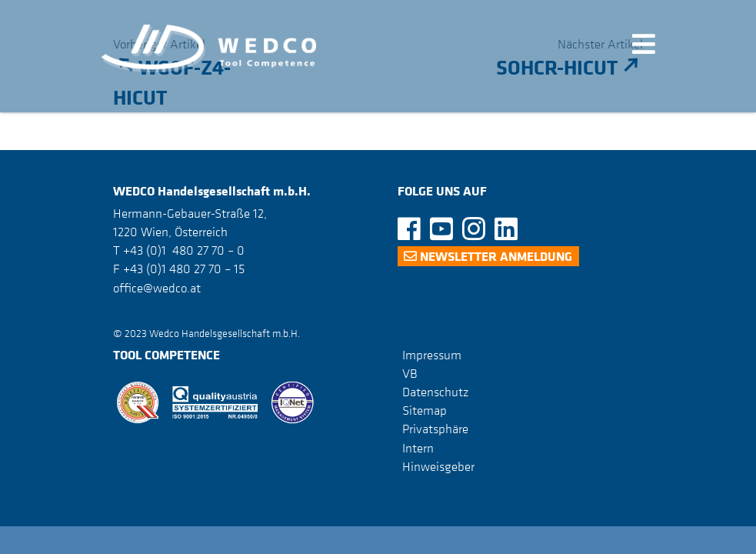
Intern (418, 448)
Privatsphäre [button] (435, 429)
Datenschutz (435, 392)
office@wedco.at (157, 288)
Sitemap (425, 410)
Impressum (432, 355)
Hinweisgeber (438, 466)
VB (410, 373)
